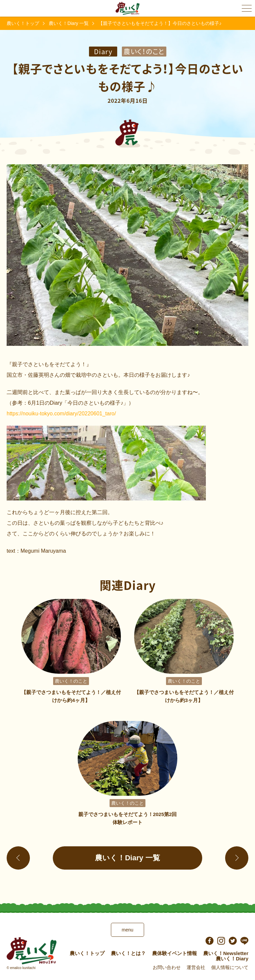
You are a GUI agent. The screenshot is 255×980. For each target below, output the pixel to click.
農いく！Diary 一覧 (69, 23)
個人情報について (230, 967)
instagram (221, 941)
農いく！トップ (23, 23)
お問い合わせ (167, 967)
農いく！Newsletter (226, 953)
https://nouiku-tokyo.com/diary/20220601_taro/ (61, 414)
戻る (18, 858)
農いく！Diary (232, 959)
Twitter (233, 941)
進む (237, 858)
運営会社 (196, 967)
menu (127, 930)
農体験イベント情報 (174, 953)
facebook (210, 941)
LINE (244, 941)
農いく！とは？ (128, 953)
